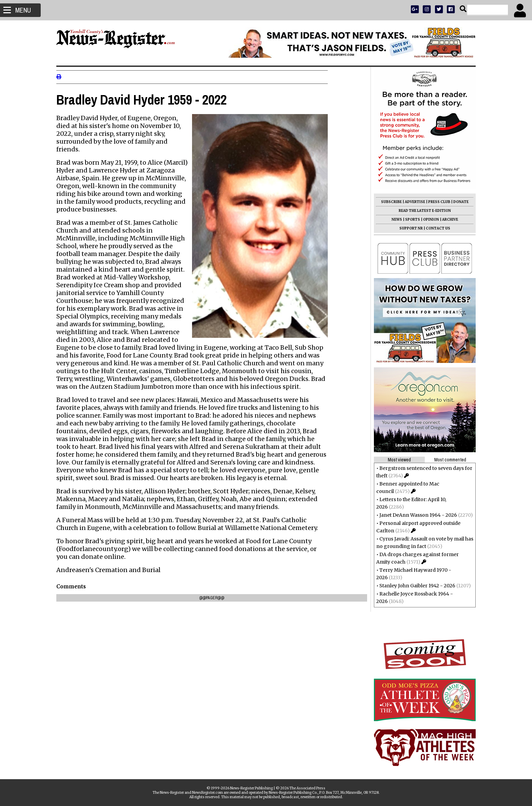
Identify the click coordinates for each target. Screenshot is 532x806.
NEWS (394, 219)
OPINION (428, 219)
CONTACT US (435, 228)
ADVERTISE (412, 202)
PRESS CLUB (436, 202)
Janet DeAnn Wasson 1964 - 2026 (415, 515)
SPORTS (410, 219)
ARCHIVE (447, 219)
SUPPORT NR (408, 228)
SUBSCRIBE (389, 202)
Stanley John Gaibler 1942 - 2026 (415, 586)
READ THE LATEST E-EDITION (422, 211)
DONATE (458, 202)
